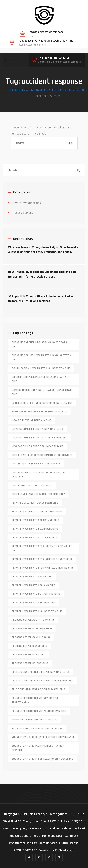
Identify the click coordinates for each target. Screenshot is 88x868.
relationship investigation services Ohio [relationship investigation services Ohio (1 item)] (38, 689)
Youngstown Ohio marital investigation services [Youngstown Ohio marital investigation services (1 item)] (38, 748)
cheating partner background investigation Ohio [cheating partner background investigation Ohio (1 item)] (41, 344)
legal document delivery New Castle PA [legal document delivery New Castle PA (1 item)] (37, 429)
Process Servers (22, 213)
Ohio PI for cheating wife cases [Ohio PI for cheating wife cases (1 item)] (32, 485)
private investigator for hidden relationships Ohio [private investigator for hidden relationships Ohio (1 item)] (42, 548)
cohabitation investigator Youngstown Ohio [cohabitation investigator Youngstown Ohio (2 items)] (41, 368)
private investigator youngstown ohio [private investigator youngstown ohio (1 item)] (37, 611)
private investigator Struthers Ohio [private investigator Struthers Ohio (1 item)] (36, 594)
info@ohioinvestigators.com (46, 32)
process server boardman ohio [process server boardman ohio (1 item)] (32, 629)
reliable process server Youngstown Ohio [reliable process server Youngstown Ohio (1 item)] (39, 711)
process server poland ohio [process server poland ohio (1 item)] (30, 663)
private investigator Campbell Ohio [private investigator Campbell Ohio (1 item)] (35, 529)
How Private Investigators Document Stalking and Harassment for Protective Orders (42, 274)
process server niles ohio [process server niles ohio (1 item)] (29, 655)
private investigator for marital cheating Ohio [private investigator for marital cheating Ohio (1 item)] (43, 568)
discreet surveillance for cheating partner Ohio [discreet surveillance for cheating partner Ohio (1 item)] (41, 379)
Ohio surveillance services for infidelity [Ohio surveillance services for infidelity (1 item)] (38, 494)
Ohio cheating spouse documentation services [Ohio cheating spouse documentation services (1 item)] (42, 455)
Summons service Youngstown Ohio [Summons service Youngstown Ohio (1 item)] (35, 720)
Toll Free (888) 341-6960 (54, 58)
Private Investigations (26, 203)
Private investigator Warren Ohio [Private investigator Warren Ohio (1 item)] (34, 603)
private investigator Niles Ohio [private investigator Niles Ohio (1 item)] (32, 577)
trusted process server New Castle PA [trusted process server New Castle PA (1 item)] (37, 728)
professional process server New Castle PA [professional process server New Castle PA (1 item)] (40, 672)
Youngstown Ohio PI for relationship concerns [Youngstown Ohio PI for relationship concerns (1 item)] (43, 759)
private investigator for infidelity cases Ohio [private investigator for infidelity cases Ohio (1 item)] (42, 559)
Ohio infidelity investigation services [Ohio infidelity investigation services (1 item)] (36, 464)
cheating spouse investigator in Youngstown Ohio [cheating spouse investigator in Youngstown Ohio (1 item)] (42, 357)
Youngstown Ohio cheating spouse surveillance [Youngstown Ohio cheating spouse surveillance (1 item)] (43, 737)
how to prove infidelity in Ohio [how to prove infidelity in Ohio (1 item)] (32, 420)
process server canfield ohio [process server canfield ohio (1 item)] (31, 637)
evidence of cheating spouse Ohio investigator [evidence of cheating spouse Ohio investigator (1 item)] (42, 403)
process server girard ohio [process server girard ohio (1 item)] (29, 646)
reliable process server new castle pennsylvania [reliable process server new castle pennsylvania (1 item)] (35, 700)
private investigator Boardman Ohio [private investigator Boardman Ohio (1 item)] (35, 520)
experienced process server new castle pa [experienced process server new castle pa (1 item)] (39, 412)
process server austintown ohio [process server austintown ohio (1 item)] (33, 620)
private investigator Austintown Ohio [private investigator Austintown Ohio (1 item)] (37, 511)
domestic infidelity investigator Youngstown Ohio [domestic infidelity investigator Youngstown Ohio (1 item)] (42, 392)
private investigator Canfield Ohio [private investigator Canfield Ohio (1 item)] (34, 538)
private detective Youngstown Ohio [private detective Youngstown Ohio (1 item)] (35, 503)
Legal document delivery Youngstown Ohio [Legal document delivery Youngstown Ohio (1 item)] (40, 438)
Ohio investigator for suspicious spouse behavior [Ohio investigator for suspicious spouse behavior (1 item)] (38, 475)
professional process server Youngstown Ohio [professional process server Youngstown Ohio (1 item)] (43, 681)
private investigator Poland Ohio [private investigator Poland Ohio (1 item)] (34, 585)
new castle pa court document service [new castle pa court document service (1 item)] (37, 446)
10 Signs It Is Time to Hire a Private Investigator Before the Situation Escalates (41, 299)
